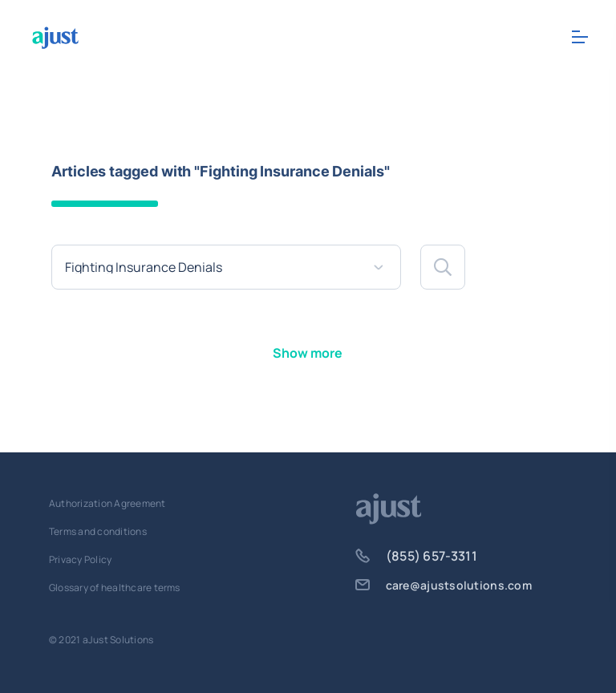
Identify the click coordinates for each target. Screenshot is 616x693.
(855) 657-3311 (416, 556)
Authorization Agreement (107, 503)
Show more (308, 353)
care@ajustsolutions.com (444, 585)
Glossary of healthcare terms (115, 588)
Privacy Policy (80, 559)
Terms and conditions (98, 531)
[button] (443, 267)
